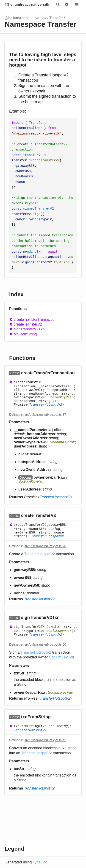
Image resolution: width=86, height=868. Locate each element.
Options (67, 5)
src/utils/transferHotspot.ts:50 (45, 644)
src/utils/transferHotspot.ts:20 (45, 546)
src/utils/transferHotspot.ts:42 (45, 740)
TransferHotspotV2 (46, 405)
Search (58, 5)
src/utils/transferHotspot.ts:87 (45, 415)
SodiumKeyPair (61, 397)
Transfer (56, 18)
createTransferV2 (28, 324)
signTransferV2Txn (29, 329)
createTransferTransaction (35, 319)
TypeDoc (40, 862)
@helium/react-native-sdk (27, 4)
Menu (77, 5)
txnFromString (25, 334)
